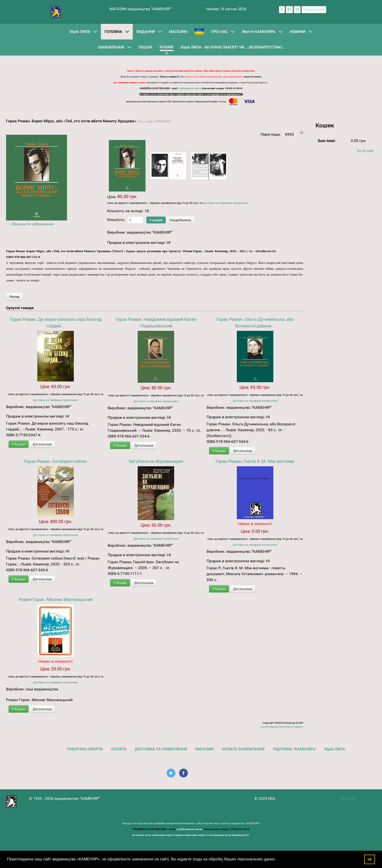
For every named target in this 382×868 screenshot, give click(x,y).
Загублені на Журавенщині (156, 461)
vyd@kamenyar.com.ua (190, 88)
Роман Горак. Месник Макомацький (56, 599)
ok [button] (370, 859)
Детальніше (42, 444)
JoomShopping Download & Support (282, 727)
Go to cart (365, 151)
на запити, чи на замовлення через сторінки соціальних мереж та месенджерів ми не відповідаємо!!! (191, 94)
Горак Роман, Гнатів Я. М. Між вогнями (255, 461)
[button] (278, 860)
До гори (347, 798)
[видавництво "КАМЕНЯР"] (56, 12)
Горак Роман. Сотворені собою (56, 461)
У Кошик (19, 444)
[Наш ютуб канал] (314, 10)
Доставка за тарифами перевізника (226, 203)
